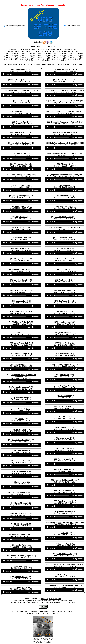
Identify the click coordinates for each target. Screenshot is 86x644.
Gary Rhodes (21, 471)
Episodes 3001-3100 (27, 61)
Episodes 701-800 (43, 52)
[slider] (18, 74)
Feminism (65, 533)
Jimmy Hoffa (21, 482)
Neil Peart (65, 417)
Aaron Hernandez (65, 459)
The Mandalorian (21, 164)
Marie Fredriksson (65, 80)
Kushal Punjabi (65, 259)
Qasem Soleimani (64, 333)
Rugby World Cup (21, 206)
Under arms (65, 438)
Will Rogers (21, 227)
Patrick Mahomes (65, 501)
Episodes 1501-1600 (11, 55)
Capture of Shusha (21, 111)
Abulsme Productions (45, 601)
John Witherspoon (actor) (21, 175)
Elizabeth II (21, 408)
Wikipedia (65, 164)
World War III (65, 343)
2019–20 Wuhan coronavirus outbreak (65, 564)
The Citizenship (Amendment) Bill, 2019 (65, 101)
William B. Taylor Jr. (21, 322)
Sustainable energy (65, 554)
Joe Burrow (65, 448)
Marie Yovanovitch (21, 343)
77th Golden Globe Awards (65, 364)
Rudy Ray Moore (21, 133)
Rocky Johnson (64, 470)
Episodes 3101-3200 (43, 61)
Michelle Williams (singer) (21, 556)
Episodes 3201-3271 (59, 61)
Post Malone (65, 312)
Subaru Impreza (65, 406)
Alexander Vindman (21, 387)
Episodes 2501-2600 (11, 59)
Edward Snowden (21, 101)
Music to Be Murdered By (65, 480)
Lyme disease (65, 396)
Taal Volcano (65, 427)
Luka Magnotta (65, 185)
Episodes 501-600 (14, 52)
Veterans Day (21, 301)
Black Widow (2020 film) (21, 535)
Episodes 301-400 (56, 50)
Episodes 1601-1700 (27, 55)
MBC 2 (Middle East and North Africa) (65, 522)
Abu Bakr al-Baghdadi (21, 143)
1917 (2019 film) (64, 491)
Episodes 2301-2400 (59, 57)
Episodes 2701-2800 (43, 59)
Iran (64, 385)
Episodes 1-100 (15, 50)
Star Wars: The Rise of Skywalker (65, 154)
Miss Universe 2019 (65, 69)
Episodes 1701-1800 (43, 55)
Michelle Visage (21, 354)
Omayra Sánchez (21, 259)
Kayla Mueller (21, 154)
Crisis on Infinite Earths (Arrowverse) (65, 90)
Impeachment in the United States (65, 175)
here (80, 64)
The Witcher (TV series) (65, 217)
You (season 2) (65, 280)
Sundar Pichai (21, 545)
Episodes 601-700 (28, 52)
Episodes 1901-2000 (75, 55)
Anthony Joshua (21, 577)
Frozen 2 (21, 419)
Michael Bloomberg (21, 269)
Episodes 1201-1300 (43, 53)
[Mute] (33, 74)
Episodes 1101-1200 (27, 53)
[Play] (4, 74)
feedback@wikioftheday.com (51, 599)
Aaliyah (21, 566)
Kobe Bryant (64, 575)
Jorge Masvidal (21, 217)
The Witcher (64, 196)
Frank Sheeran (21, 503)
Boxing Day (65, 248)
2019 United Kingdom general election (65, 111)
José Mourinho (21, 398)
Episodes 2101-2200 (27, 57)
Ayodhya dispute (21, 280)
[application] (21, 74)
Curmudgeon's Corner (47, 611)
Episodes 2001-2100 (11, 57)
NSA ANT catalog (65, 291)
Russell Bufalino (21, 514)
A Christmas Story (65, 238)
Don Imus (65, 269)
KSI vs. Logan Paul (21, 291)
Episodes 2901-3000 (75, 59)
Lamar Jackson (21, 461)
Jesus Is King (21, 122)
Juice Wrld (21, 587)
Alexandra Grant (21, 238)
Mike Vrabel (65, 354)
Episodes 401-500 (70, 50)
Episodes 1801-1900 (59, 55)
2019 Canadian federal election (21, 90)
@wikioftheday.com (73, 26)
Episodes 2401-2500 (75, 57)
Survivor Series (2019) (21, 440)
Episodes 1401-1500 (75, 53)
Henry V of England (21, 196)
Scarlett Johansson (65, 133)
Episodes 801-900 (57, 52)
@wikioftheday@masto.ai (15, 26)
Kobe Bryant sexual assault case (65, 585)
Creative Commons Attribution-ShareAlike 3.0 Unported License (53, 603)
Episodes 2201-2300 (43, 57)
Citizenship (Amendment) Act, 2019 (65, 122)
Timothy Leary (21, 69)
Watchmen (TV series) (21, 80)
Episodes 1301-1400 (59, 53)
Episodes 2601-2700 (27, 59)
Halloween (21, 185)
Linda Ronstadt (65, 322)
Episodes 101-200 (28, 50)
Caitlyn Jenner (21, 364)
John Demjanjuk (21, 248)
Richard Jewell (21, 450)
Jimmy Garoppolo (21, 312)
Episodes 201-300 (42, 50)
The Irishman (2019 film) (21, 492)
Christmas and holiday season (64, 227)
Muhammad (65, 375)
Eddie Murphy (65, 206)
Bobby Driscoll (21, 524)
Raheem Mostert (65, 512)
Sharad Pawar (21, 429)
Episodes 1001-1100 (11, 53)
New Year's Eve (65, 301)
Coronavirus (65, 543)
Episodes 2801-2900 (59, 59)
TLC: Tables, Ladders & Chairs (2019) (65, 143)
